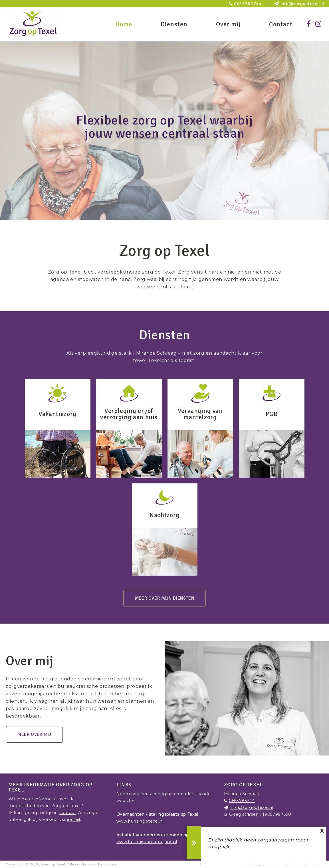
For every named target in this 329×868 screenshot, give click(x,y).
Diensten (174, 24)
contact (68, 813)
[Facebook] (309, 24)
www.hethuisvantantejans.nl (147, 842)
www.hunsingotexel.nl (140, 821)
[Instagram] (318, 24)
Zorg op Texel (53, 864)
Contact (281, 24)
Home (124, 24)
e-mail (73, 819)
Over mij (228, 24)
